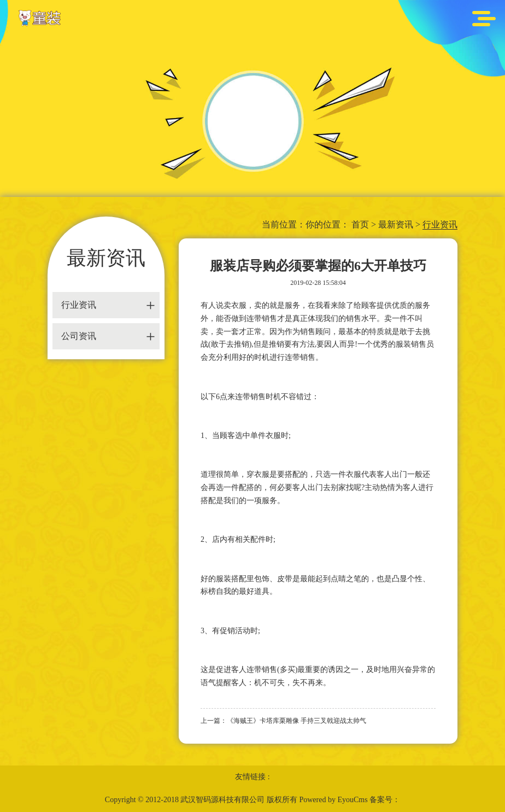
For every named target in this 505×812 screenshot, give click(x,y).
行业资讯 (440, 224)
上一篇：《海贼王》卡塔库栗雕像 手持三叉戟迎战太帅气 (283, 721)
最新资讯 (396, 224)
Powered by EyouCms (333, 800)
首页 (360, 224)
